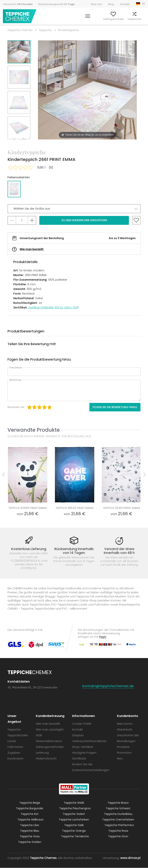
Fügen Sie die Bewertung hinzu (115, 407)
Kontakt (125, 4)
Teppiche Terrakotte (75, 837)
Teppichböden (18, 735)
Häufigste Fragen (84, 753)
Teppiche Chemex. (44, 858)
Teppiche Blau (30, 831)
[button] (74, 209)
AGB (39, 735)
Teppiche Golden (30, 842)
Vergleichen (122, 19)
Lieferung (42, 753)
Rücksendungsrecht (56, 4)
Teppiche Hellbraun (31, 820)
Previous (23, 144)
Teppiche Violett (74, 814)
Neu (120, 759)
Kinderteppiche (69, 30)
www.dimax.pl (130, 858)
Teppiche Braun (118, 803)
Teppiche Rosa (118, 831)
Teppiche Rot (30, 814)
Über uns (96, 4)
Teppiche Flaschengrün (75, 809)
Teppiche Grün (118, 837)
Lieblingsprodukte (100, 19)
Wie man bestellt (32, 249)
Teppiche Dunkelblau (118, 814)
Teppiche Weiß (74, 803)
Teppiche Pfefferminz (119, 825)
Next (15, 144)
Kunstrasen (15, 759)
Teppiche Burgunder (30, 809)
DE (144, 4)
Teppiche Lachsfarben (74, 820)
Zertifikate (79, 759)
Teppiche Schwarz (118, 809)
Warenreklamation (49, 741)
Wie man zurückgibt (50, 730)
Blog (111, 4)
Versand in (18, 4)
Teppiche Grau (30, 837)
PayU (103, 637)
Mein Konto (80, 19)
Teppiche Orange (74, 831)
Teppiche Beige (30, 803)
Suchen (65, 19)
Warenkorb (139, 19)
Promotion (124, 753)
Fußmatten (15, 747)
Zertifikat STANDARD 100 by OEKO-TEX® (53, 307)
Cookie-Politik (82, 724)
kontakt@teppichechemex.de (108, 686)
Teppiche (45, 30)
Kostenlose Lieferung (29, 549)
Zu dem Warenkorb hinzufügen (84, 220)
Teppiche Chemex (20, 16)
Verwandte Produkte (34, 430)
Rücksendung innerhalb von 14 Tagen (74, 551)
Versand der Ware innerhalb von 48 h (119, 551)
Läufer (12, 741)
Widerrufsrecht (46, 759)
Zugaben (14, 753)
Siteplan (78, 735)
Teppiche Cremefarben (118, 820)
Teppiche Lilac (30, 825)
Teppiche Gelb (74, 825)
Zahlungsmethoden (50, 747)
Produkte (123, 747)
